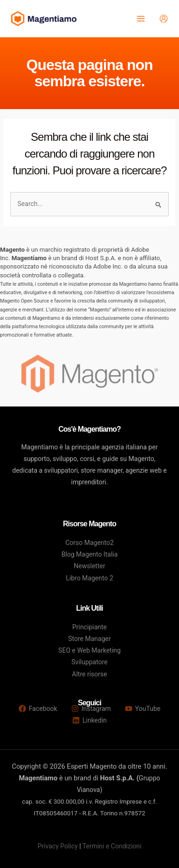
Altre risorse (89, 674)
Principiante (89, 627)
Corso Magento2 (89, 543)
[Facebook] (38, 709)
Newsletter (89, 566)
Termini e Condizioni (112, 846)
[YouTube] (143, 709)
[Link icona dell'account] (164, 19)
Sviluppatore (89, 662)
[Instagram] (91, 709)
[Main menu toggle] (141, 19)
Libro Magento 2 (89, 578)
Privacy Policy (58, 846)
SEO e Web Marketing (89, 650)
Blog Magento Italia (90, 554)
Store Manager (89, 639)
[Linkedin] (89, 720)
